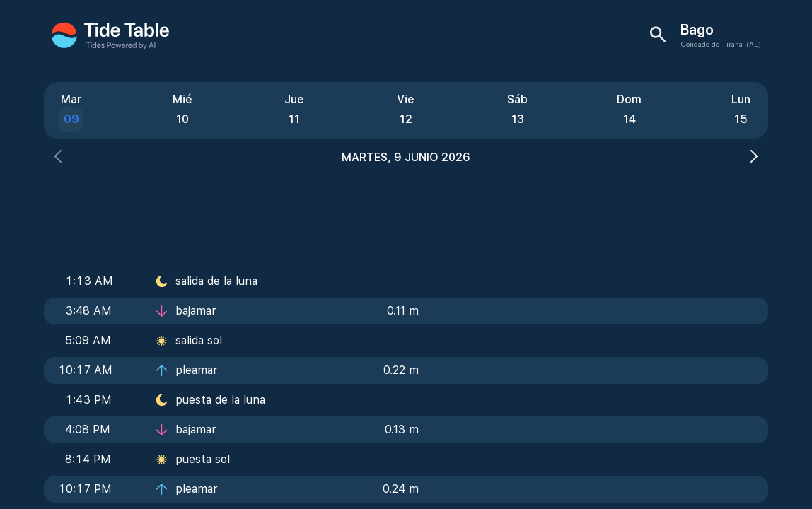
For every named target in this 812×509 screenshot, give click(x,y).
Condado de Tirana (712, 44)
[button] (58, 158)
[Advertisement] (406, 212)
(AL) (754, 44)
